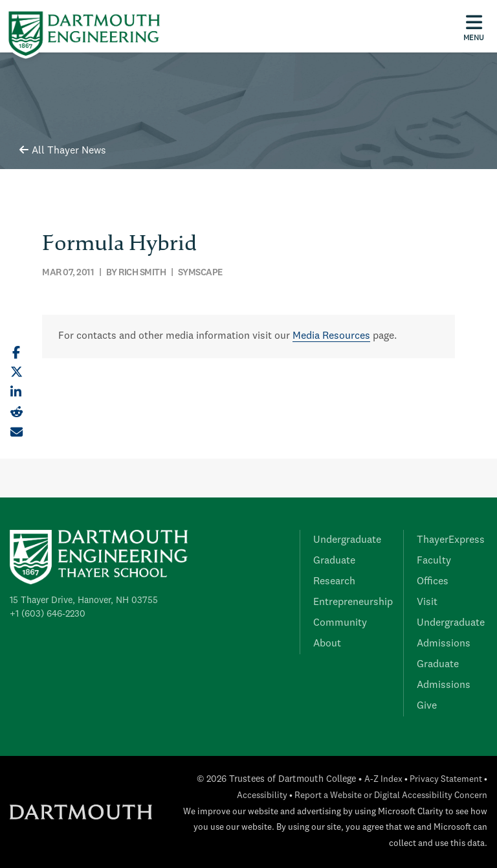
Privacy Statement (446, 780)
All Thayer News (63, 151)
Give (427, 706)
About (327, 644)
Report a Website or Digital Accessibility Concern (391, 796)
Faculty (434, 561)
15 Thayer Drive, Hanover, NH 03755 (84, 600)
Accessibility (262, 796)
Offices (433, 582)
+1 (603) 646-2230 (48, 614)
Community (340, 623)
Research (334, 582)
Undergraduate (347, 540)
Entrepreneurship (353, 602)
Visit (427, 602)
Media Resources (331, 336)
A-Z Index (383, 780)
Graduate (334, 561)
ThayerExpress (451, 540)
